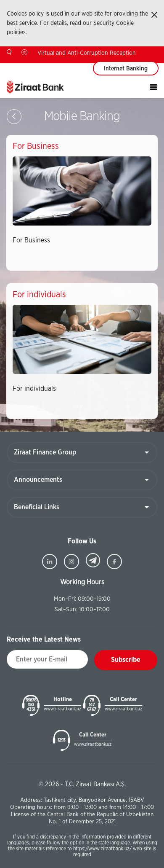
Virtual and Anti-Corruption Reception (87, 53)
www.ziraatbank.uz (62, 709)
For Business (31, 240)
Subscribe (126, 660)
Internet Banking (126, 69)
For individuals (34, 389)
